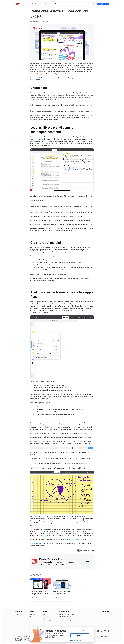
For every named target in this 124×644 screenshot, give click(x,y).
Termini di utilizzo (63, 619)
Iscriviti (80, 635)
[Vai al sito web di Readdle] (106, 611)
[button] (92, 629)
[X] (95, 631)
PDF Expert (40, 80)
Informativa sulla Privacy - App (66, 617)
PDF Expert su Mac (47, 536)
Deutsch (21, 631)
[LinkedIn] (105, 631)
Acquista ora (103, 4)
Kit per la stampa (47, 617)
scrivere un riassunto (37, 139)
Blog (44, 614)
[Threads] (108, 631)
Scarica (86, 562)
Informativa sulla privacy (76, 640)
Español (26, 631)
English (16, 631)
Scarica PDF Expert (36, 544)
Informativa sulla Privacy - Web (66, 614)
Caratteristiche (34, 4)
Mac (16, 617)
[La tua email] (80, 630)
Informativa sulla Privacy (104, 637)
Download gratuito (90, 4)
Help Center (46, 619)
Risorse (47, 4)
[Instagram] (98, 631)
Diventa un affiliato (48, 621)
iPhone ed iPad (18, 614)
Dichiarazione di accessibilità (66, 621)
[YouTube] (102, 631)
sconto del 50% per (69, 540)
